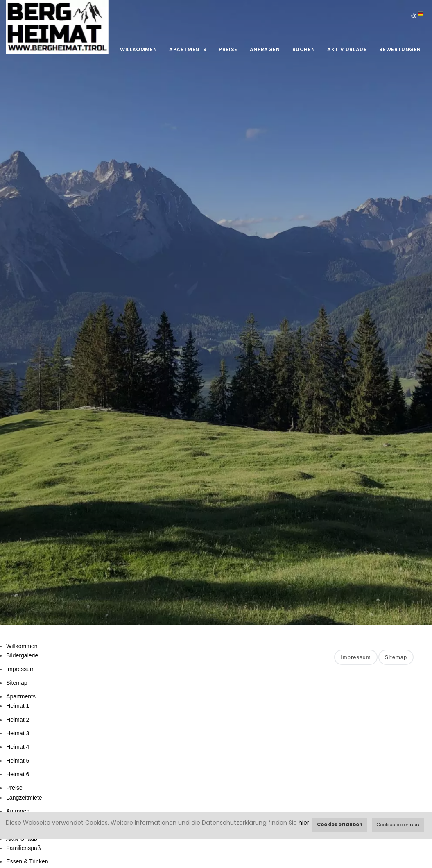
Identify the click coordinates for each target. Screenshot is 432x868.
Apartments (188, 49)
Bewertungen (400, 49)
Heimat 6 (18, 774)
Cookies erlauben (340, 825)
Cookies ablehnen (398, 825)
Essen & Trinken (27, 861)
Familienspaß (24, 848)
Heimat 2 (18, 720)
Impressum (20, 669)
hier (304, 823)
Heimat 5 (18, 761)
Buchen (304, 49)
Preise (228, 49)
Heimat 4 (18, 747)
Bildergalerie (22, 655)
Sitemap (17, 683)
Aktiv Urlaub (347, 49)
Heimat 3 (18, 733)
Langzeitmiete (24, 798)
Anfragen (265, 49)
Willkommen (138, 49)
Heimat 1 (18, 706)
